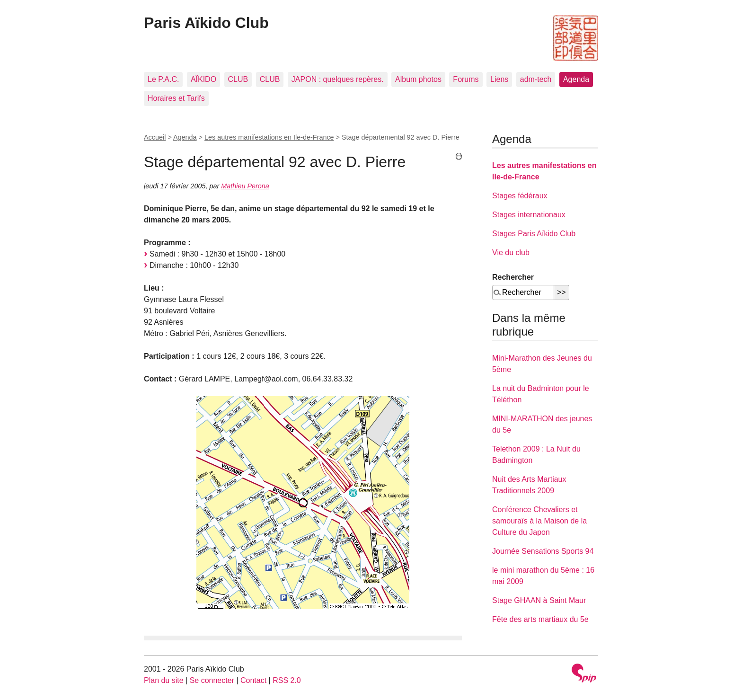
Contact (253, 680)
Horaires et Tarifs (176, 98)
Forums (466, 79)
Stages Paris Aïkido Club (534, 234)
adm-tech (536, 79)
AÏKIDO (203, 79)
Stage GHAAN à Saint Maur (539, 600)
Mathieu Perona (245, 186)
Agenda (576, 79)
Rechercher (513, 277)
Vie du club (511, 253)
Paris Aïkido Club (206, 23)
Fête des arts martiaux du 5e (540, 619)
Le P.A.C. (163, 79)
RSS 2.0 (287, 680)
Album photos (418, 79)
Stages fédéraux (520, 196)
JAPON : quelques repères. (338, 79)
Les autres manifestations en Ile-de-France (269, 137)
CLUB (238, 79)
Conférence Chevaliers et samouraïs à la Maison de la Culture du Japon (539, 521)
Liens (499, 79)
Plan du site (164, 680)
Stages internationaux (529, 215)
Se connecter (212, 680)
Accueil (155, 137)
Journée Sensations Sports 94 (543, 551)
